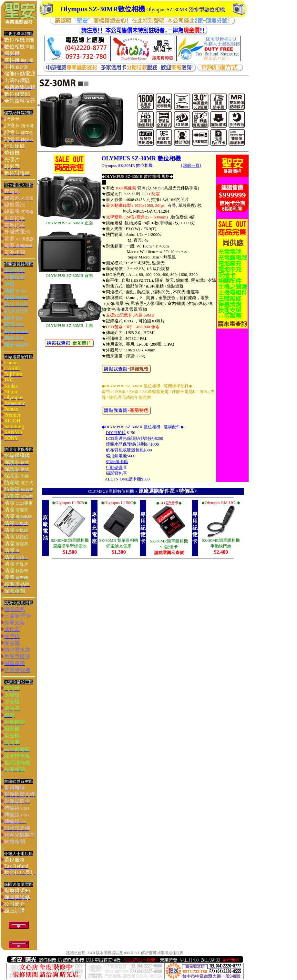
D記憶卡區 (118, 462)
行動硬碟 (114, 467)
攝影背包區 (116, 473)
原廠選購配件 (154, 491)
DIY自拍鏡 (116, 433)
